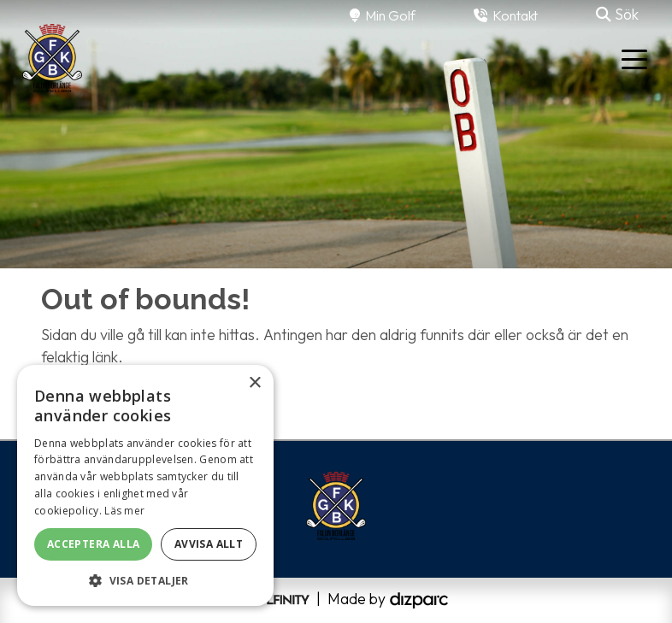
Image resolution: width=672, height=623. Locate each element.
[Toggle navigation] (634, 58)
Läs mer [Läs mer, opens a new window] (124, 511)
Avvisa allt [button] (209, 544)
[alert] (145, 485)
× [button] (254, 383)
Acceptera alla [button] (94, 544)
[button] (145, 580)
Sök (617, 14)
